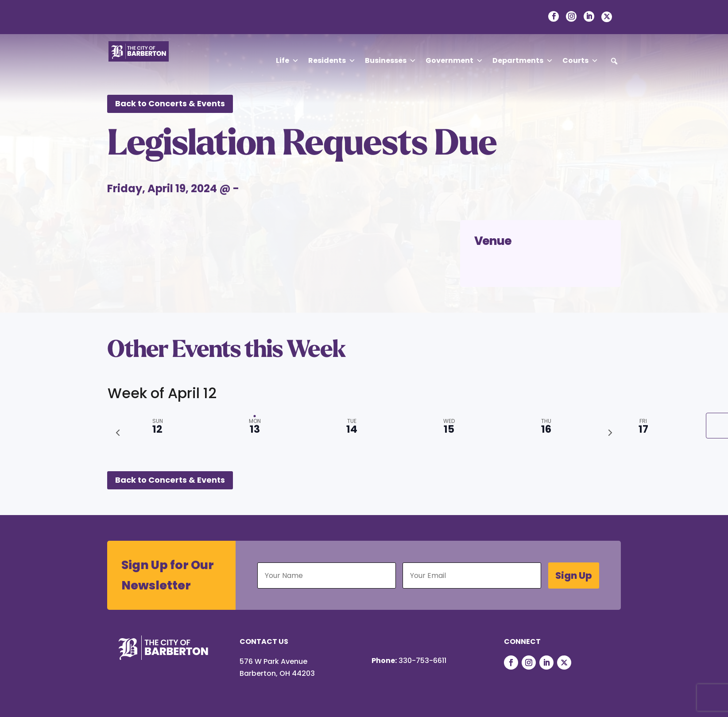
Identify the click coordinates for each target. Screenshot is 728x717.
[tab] (643, 426)
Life (287, 61)
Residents (332, 61)
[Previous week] (118, 433)
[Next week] (610, 433)
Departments (523, 61)
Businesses (391, 61)
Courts (580, 61)
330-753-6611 (422, 661)
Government (454, 61)
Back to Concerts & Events (170, 103)
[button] (614, 61)
